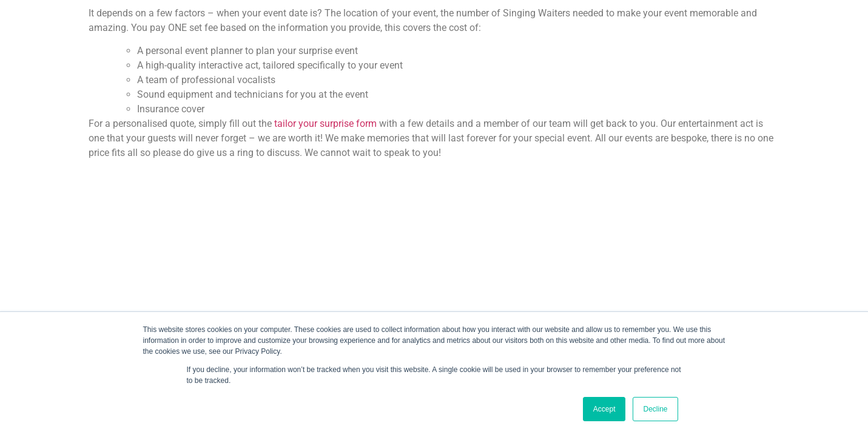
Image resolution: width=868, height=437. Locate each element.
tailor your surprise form (325, 124)
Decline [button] (655, 409)
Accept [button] (604, 409)
